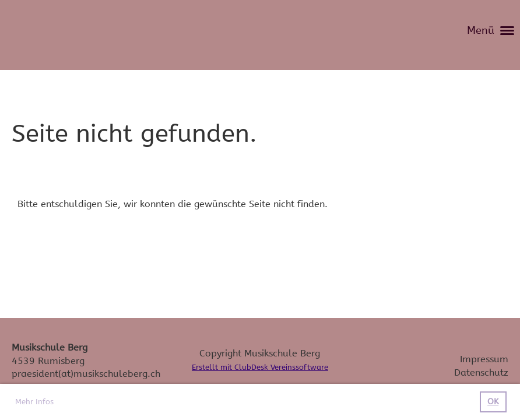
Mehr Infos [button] (34, 402)
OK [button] (493, 402)
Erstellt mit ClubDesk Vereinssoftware (260, 367)
